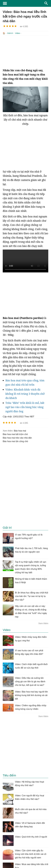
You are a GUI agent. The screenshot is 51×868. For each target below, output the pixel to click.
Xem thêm (43, 623)
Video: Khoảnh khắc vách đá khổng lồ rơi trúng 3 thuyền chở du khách (25, 394)
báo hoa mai (20, 430)
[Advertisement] (26, 52)
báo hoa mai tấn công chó (15, 441)
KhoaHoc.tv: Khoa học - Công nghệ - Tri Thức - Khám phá (26, 3)
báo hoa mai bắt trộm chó (15, 434)
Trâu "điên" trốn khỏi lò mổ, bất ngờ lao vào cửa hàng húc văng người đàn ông (25, 407)
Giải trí (10, 33)
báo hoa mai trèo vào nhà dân (17, 438)
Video (18, 33)
